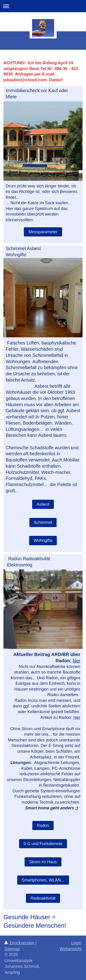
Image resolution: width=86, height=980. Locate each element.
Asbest (43, 504)
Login (76, 943)
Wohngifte (43, 540)
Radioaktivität (43, 898)
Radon (43, 825)
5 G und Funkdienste (43, 844)
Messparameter (43, 232)
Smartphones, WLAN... (43, 880)
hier (76, 661)
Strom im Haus (43, 862)
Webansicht (71, 949)
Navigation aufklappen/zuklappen (43, 6)
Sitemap (12, 949)
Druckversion (20, 943)
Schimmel (43, 522)
